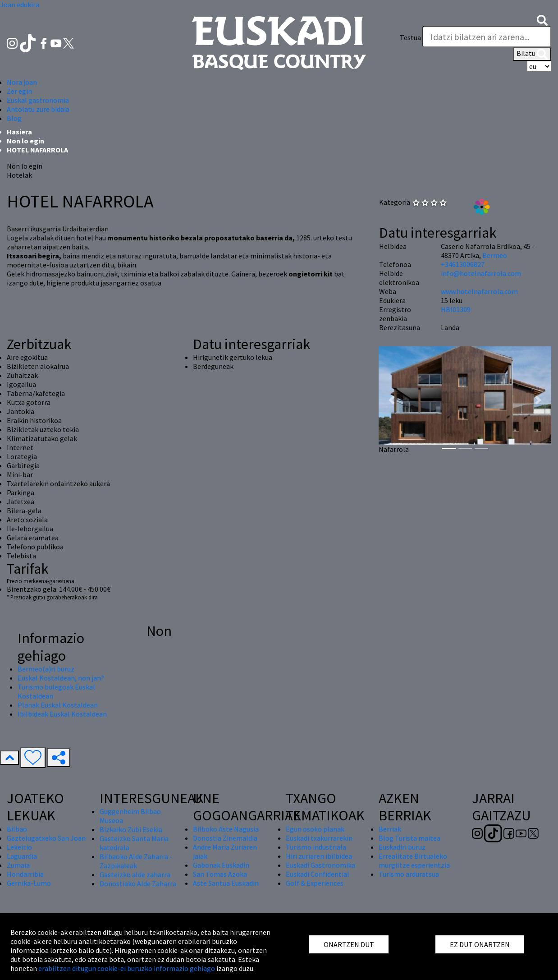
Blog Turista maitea (409, 838)
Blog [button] (14, 118)
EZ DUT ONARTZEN (480, 944)
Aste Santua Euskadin (226, 883)
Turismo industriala (316, 847)
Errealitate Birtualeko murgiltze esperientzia (414, 860)
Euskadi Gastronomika (320, 865)
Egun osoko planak (315, 829)
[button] (542, 19)
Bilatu (532, 54)
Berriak (390, 829)
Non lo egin (25, 141)
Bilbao (17, 829)
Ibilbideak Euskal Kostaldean (62, 714)
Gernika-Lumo (29, 883)
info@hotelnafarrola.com (481, 273)
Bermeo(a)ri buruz (46, 669)
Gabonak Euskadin (221, 865)
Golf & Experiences (315, 883)
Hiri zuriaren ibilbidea (319, 856)
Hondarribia (25, 874)
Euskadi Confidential (318, 874)
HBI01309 (456, 309)
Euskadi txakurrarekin (319, 838)
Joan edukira (20, 5)
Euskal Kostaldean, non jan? (61, 678)
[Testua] (487, 37)
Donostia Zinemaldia (225, 838)
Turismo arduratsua (409, 874)
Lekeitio (19, 847)
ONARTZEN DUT (349, 944)
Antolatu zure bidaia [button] (38, 109)
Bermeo (495, 255)
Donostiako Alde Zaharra (138, 883)
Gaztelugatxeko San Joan (46, 838)
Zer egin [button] (19, 91)
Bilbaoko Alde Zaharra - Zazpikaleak (136, 861)
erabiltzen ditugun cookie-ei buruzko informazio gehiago (127, 968)
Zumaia (18, 865)
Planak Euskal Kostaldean (58, 705)
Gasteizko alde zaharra (135, 874)
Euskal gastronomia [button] (38, 100)
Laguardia (22, 856)
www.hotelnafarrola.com (479, 291)
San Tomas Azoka (220, 874)
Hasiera (19, 132)
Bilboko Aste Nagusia (226, 829)
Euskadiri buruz (402, 847)
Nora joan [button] (22, 82)
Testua (410, 37)
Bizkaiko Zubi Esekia (131, 829)
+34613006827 (463, 264)
